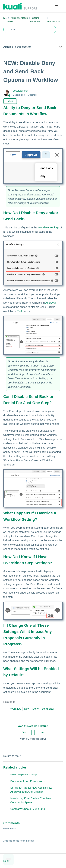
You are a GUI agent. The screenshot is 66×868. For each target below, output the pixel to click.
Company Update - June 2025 (28, 809)
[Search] (30, 29)
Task (20, 311)
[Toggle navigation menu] (56, 6)
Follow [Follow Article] (10, 101)
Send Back (48, 709)
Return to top (13, 755)
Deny (35, 709)
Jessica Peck (21, 91)
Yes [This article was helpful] (24, 732)
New (27, 709)
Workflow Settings (49, 227)
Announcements (55, 21)
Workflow (16, 709)
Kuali (6, 18)
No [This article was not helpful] (42, 732)
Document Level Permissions (27, 781)
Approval (50, 303)
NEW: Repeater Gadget (24, 774)
